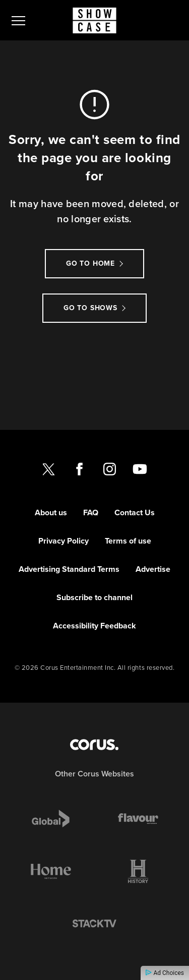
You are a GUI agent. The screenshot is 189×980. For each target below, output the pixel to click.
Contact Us (135, 512)
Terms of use (128, 541)
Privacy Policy (64, 541)
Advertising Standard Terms (69, 569)
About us (51, 512)
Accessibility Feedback (94, 626)
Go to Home (90, 263)
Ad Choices (165, 973)
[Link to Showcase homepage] (94, 20)
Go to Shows (90, 308)
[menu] (18, 20)
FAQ (91, 512)
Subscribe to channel (94, 597)
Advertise (153, 569)
